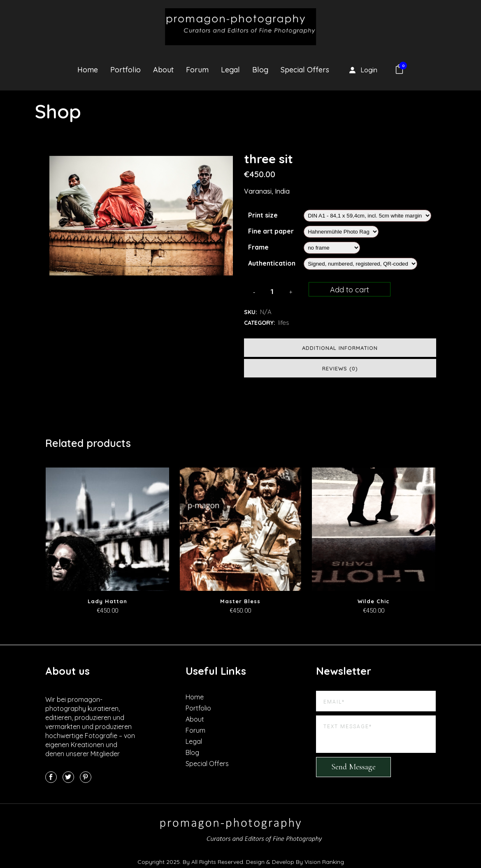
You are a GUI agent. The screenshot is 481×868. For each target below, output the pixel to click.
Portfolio (198, 708)
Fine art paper (271, 231)
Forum (195, 730)
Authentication (272, 263)
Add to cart (350, 290)
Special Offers (207, 764)
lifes (284, 323)
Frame (258, 247)
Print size (263, 215)
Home (195, 697)
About (195, 719)
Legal (194, 741)
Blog (192, 752)
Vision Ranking (324, 862)
